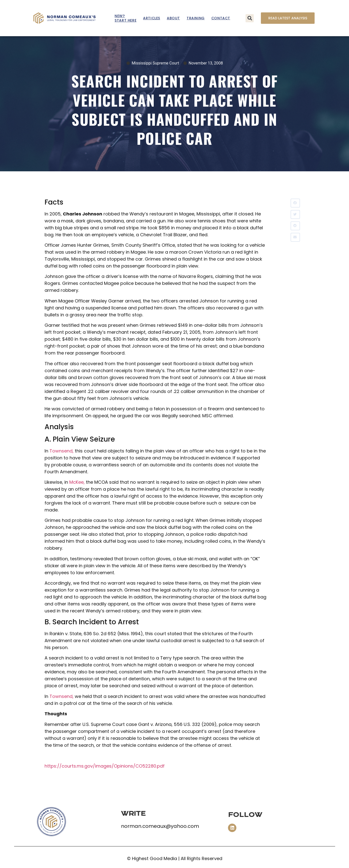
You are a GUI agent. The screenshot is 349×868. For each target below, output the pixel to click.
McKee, (77, 482)
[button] (250, 18)
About (173, 18)
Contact (221, 18)
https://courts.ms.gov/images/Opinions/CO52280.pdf (105, 766)
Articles (152, 18)
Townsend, (62, 451)
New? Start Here (125, 18)
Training (196, 18)
